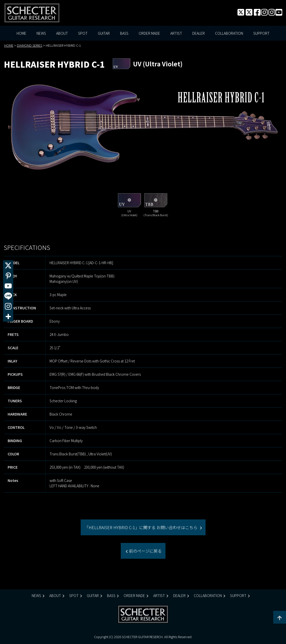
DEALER (199, 33)
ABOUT (62, 33)
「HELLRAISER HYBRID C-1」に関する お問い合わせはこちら (141, 527)
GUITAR (104, 33)
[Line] (8, 296)
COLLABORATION (229, 33)
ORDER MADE (149, 33)
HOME (21, 33)
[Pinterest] (8, 276)
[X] (8, 265)
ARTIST (176, 33)
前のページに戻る (145, 551)
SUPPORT (261, 33)
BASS (124, 33)
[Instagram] (8, 306)
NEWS (41, 33)
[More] (8, 317)
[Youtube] (8, 286)
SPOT (83, 33)
